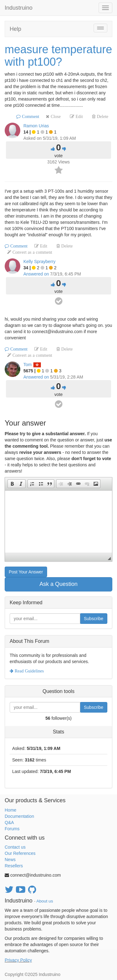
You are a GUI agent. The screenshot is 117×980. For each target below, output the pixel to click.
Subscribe (94, 619)
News (10, 860)
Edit (78, 116)
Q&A (9, 822)
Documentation (19, 816)
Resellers (14, 866)
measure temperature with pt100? (58, 56)
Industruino (19, 8)
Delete (102, 116)
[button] (12, 484)
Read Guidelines (29, 671)
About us (45, 901)
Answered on (36, 274)
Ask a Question (58, 584)
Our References (20, 853)
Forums (12, 829)
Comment (30, 116)
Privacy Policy (18, 960)
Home (10, 810)
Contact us (15, 847)
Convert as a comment (32, 252)
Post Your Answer (26, 572)
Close (55, 116)
